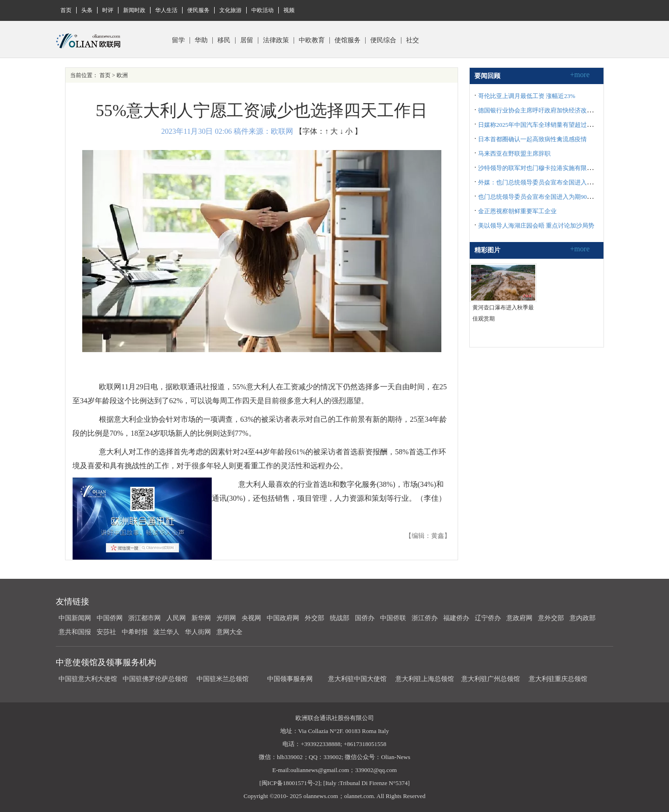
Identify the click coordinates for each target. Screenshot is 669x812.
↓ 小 (346, 131)
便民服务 (198, 10)
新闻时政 (134, 10)
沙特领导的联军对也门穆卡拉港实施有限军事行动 (544, 168)
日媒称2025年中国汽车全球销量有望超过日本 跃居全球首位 (557, 125)
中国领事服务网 (290, 679)
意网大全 (230, 632)
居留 (247, 40)
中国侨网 (110, 618)
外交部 (315, 618)
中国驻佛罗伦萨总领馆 (155, 679)
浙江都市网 (144, 618)
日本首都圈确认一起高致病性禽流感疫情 (532, 139)
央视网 (251, 618)
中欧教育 (312, 40)
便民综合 (383, 40)
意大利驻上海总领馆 (424, 679)
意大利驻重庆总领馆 (558, 679)
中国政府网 (283, 618)
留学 (178, 40)
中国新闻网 (75, 618)
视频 (289, 10)
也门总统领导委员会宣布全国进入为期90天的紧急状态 (551, 197)
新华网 (201, 618)
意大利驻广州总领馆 (491, 679)
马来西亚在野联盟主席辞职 (514, 154)
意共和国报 (75, 632)
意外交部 (551, 618)
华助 (201, 40)
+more (580, 75)
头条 (87, 10)
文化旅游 (230, 10)
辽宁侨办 (488, 618)
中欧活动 (262, 10)
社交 (413, 40)
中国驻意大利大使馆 (88, 679)
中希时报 (135, 632)
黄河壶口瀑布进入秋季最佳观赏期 (503, 313)
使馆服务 (348, 40)
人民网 (176, 618)
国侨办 (365, 618)
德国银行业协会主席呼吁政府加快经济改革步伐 (541, 110)
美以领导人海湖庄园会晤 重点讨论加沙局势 (536, 226)
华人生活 (166, 10)
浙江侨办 (425, 618)
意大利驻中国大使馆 (357, 679)
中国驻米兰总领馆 (223, 679)
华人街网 (198, 632)
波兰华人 (166, 632)
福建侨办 (456, 618)
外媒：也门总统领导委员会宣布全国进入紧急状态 (544, 182)
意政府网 (519, 618)
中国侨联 (393, 618)
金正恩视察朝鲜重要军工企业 (517, 211)
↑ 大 (331, 131)
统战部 (340, 618)
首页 (66, 10)
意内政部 (583, 618)
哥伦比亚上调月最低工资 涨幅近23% (527, 96)
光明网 (226, 618)
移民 (224, 40)
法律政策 (276, 40)
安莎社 (106, 632)
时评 (108, 10)
